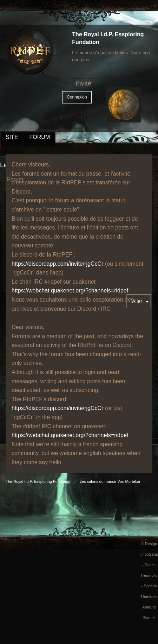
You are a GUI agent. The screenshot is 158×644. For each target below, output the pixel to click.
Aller (137, 301)
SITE (12, 137)
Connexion (77, 97)
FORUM (40, 137)
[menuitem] (139, 301)
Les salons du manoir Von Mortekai (110, 481)
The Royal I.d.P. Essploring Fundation (38, 481)
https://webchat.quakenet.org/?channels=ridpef (70, 291)
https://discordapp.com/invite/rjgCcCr (57, 264)
